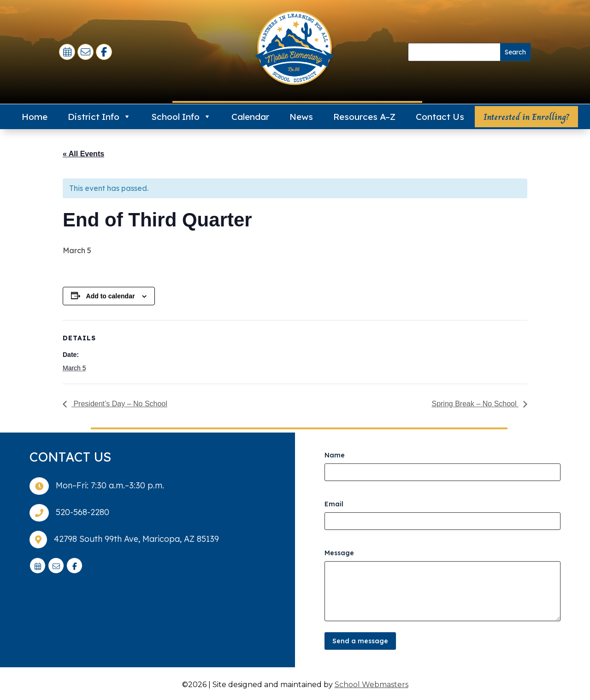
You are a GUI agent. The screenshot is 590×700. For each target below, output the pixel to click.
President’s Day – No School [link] (119, 404)
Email (334, 504)
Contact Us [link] (440, 117)
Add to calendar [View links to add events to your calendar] (111, 296)
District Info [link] (99, 117)
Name (335, 455)
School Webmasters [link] (372, 685)
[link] (68, 53)
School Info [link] (181, 117)
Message (339, 553)
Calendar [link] (250, 117)
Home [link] (35, 117)
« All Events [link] (83, 154)
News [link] (301, 117)
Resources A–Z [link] (364, 117)
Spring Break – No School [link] (475, 404)
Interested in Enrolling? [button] (526, 117)
